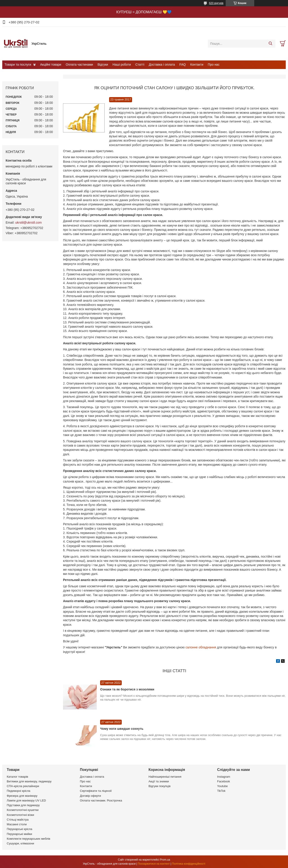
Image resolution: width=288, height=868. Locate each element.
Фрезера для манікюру (22, 796)
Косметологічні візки (20, 815)
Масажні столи (17, 824)
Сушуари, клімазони (20, 843)
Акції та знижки (159, 781)
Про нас (214, 65)
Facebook (224, 781)
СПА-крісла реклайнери (23, 786)
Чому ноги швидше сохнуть (122, 729)
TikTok (221, 791)
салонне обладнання (201, 647)
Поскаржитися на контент (154, 864)
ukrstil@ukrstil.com (29, 223)
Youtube (222, 786)
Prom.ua (165, 860)
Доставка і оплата (162, 65)
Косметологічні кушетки (23, 810)
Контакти (197, 65)
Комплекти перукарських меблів (28, 839)
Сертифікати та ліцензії (96, 791)
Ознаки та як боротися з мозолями (127, 689)
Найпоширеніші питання (165, 777)
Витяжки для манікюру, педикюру (29, 781)
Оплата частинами (79, 65)
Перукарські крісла (19, 829)
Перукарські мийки (19, 834)
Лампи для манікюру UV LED (26, 800)
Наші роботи (122, 65)
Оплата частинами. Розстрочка (101, 800)
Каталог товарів (17, 777)
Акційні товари (51, 65)
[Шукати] (270, 44)
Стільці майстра (18, 820)
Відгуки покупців (160, 786)
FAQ (182, 65)
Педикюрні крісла (19, 791)
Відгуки (103, 65)
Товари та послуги (18, 65)
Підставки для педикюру (23, 805)
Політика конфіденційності (189, 864)
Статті (140, 65)
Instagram (224, 777)
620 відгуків (216, 3)
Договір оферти (90, 796)
